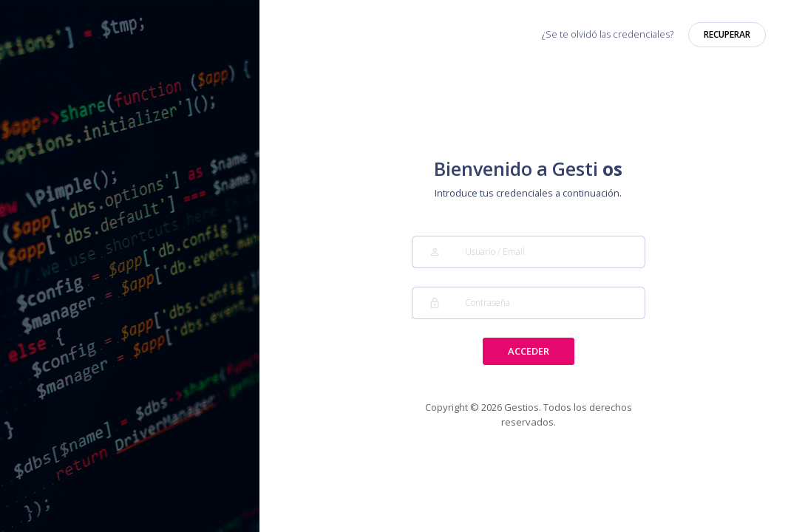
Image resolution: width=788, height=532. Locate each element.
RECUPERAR (727, 34)
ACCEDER (529, 351)
